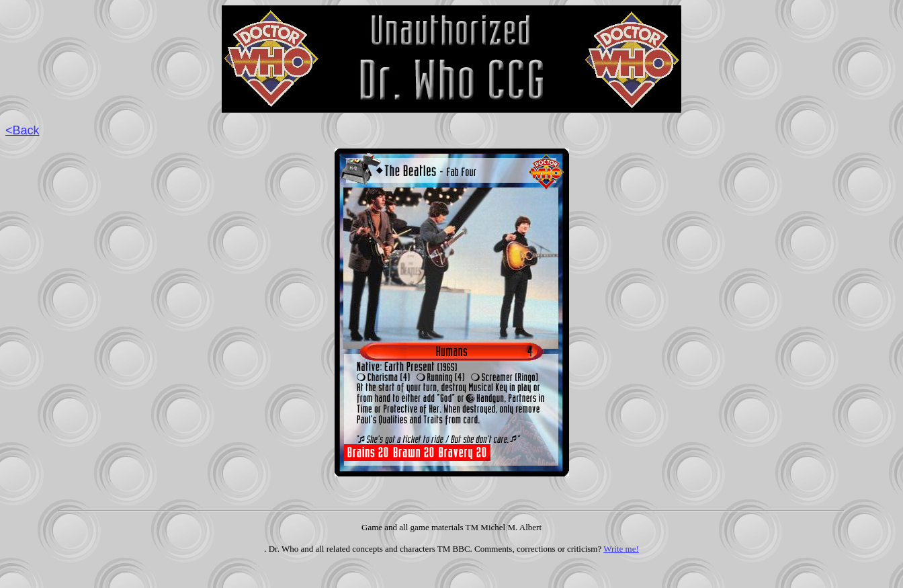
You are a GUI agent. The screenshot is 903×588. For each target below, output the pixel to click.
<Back (23, 130)
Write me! (621, 549)
